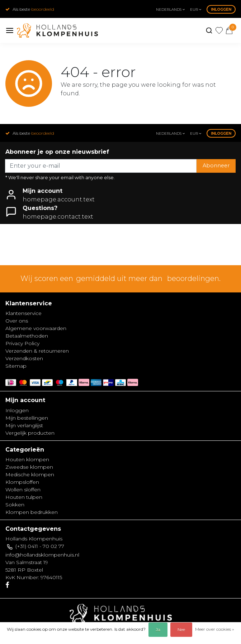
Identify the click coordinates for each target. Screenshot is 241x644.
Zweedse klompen (29, 467)
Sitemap (16, 366)
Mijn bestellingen (27, 418)
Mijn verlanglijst (24, 425)
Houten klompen (27, 459)
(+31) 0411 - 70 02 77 (40, 546)
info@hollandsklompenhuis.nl (42, 555)
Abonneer (216, 166)
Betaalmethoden (27, 336)
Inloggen (221, 9)
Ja (158, 629)
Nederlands (170, 9)
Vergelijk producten (30, 433)
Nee (181, 629)
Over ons (17, 321)
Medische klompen (30, 474)
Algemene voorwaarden (36, 328)
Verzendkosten (24, 358)
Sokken (15, 505)
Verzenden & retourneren (37, 351)
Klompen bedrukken (32, 512)
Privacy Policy (22, 343)
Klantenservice (23, 313)
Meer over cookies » (215, 629)
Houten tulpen (24, 497)
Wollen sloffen (23, 490)
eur (196, 9)
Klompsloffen (22, 482)
